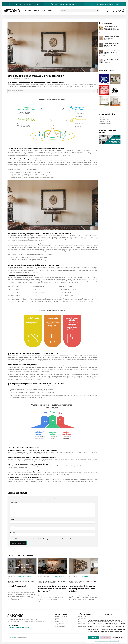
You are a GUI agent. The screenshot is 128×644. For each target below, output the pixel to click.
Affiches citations (59, 621)
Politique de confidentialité (112, 641)
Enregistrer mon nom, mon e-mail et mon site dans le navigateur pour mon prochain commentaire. (42, 539)
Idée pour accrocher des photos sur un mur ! (112, 44)
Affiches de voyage (83, 623)
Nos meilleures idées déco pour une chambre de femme (112, 52)
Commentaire (15, 502)
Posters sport (82, 625)
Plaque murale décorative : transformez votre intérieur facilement (82, 582)
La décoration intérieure (14, 78)
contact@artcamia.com (18, 627)
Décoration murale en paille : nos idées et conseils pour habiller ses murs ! (109, 29)
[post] (101, 28)
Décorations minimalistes (85, 621)
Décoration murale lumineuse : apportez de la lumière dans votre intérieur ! (52, 582)
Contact (50, 11)
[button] (52, 605)
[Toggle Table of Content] (94, 91)
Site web (13, 532)
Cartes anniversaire (60, 627)
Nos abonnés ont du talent (105, 123)
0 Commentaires (26, 78)
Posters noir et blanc (83, 620)
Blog (43, 11)
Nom (12, 520)
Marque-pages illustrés (84, 627)
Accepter (94, 638)
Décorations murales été (61, 618)
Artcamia (14, 638)
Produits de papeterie (61, 625)
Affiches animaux (83, 616)
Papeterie (36, 11)
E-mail (12, 526)
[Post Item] (22, 566)
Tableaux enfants (60, 620)
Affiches (27, 11)
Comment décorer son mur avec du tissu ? (112, 37)
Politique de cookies (100, 641)
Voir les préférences (119, 638)
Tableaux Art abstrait (84, 618)
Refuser (105, 638)
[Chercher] (97, 11)
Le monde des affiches (104, 119)
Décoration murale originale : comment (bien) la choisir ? (21, 582)
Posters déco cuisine (60, 623)
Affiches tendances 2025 (61, 616)
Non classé (102, 117)
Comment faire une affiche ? (112, 60)
